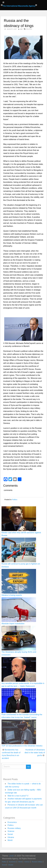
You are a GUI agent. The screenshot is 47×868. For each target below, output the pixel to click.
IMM (21, 29)
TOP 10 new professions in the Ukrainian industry (22, 746)
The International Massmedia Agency (19, 6)
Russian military (14, 828)
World (10, 840)
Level (11, 856)
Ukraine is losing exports (12, 595)
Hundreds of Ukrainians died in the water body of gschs (35, 753)
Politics (29, 29)
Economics (12, 822)
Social (10, 834)
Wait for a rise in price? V (18, 796)
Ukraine (11, 837)
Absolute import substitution (13, 624)
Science (11, 831)
